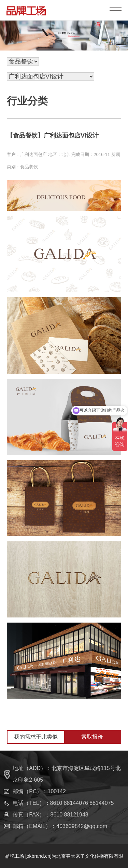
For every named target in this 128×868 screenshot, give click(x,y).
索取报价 (92, 737)
